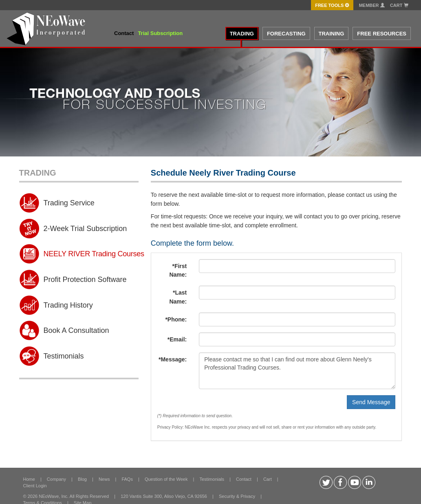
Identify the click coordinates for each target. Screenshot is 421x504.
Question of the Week (166, 479)
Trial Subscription (160, 33)
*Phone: (176, 319)
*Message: (173, 359)
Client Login (35, 486)
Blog (82, 479)
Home (29, 479)
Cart (399, 5)
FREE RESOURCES (382, 34)
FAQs (127, 479)
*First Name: (178, 271)
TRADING (242, 34)
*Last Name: (178, 297)
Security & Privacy (237, 496)
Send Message (371, 402)
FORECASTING (286, 34)
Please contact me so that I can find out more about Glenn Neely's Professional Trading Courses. (297, 371)
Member (372, 5)
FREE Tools (332, 5)
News (104, 479)
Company (56, 479)
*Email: (177, 339)
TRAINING (332, 34)
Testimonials (212, 479)
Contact (124, 33)
